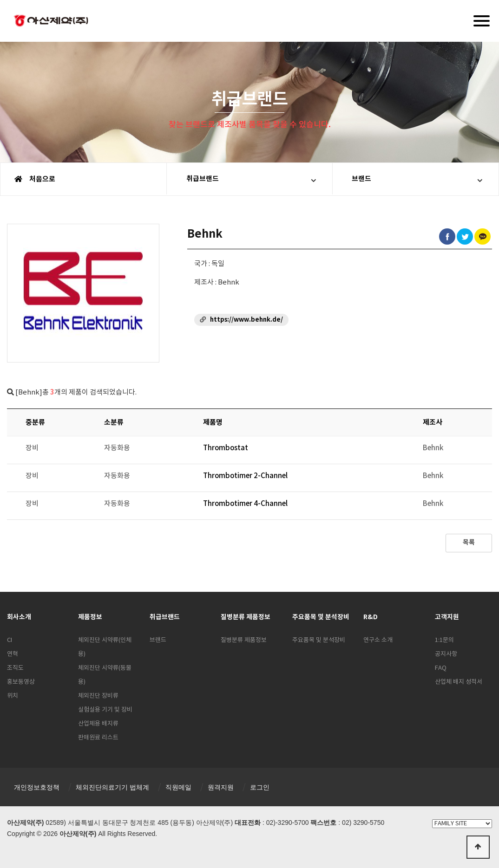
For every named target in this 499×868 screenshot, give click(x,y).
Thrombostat (226, 448)
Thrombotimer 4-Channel (245, 504)
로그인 (260, 787)
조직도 (15, 668)
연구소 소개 (378, 640)
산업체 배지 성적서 (459, 682)
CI (10, 640)
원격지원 (221, 787)
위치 (13, 696)
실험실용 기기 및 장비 (105, 710)
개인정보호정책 (37, 787)
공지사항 (446, 654)
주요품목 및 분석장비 (319, 640)
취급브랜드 (204, 179)
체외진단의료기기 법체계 (112, 787)
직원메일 (178, 787)
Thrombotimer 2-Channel (245, 476)
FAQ (441, 668)
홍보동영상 (21, 682)
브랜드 (363, 179)
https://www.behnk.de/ (246, 320)
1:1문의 (444, 640)
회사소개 (19, 617)
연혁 (13, 654)
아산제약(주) (51, 22)
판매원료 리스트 (98, 738)
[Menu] (482, 21)
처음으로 (35, 179)
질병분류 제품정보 (244, 640)
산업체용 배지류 (98, 724)
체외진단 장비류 (98, 696)
